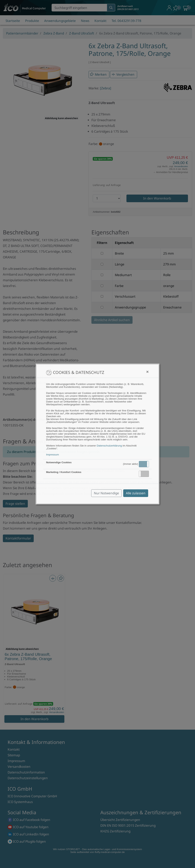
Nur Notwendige (106, 493)
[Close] (147, 372)
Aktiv (144, 464)
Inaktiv (145, 474)
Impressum (52, 455)
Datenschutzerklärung (109, 446)
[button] (144, 464)
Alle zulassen (136, 493)
